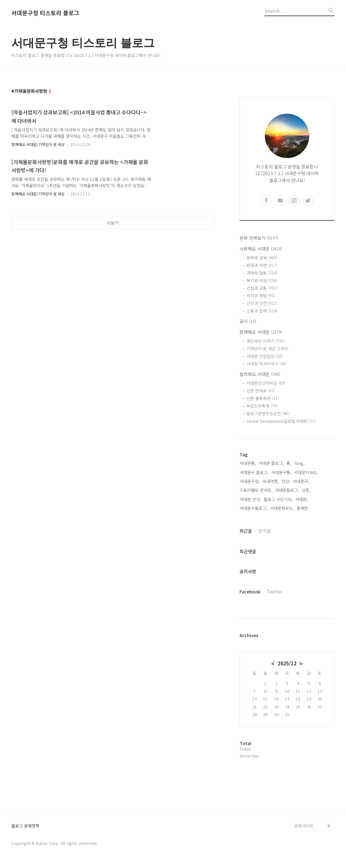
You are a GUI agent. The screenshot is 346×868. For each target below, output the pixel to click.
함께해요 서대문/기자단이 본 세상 (38, 144)
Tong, (299, 463)
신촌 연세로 (261, 391)
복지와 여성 (262, 280)
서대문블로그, (287, 490)
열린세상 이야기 (266, 341)
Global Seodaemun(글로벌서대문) (281, 421)
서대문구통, (281, 472)
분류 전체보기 (259, 238)
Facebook (250, 592)
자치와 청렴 (261, 296)
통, (289, 463)
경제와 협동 (262, 273)
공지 (248, 321)
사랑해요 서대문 (261, 249)
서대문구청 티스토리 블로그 (45, 13)
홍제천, (303, 508)
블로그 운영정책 (25, 826)
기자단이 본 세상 (267, 348)
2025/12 (287, 663)
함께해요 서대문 (261, 332)
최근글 (246, 531)
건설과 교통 (262, 288)
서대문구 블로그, (254, 472)
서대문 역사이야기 (266, 364)
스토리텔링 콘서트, (256, 490)
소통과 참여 (262, 311)
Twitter (275, 592)
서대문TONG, (306, 472)
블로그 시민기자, (278, 499)
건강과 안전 (262, 303)
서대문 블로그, (271, 463)
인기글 (264, 531)
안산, (286, 481)
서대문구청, (250, 481)
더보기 (113, 223)
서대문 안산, (250, 499)
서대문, (302, 499)
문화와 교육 (262, 258)
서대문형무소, (282, 508)
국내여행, (271, 481)
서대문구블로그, (253, 508)
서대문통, (248, 463)
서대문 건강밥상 (265, 356)
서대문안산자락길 (266, 383)
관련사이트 (304, 826)
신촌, (306, 490)
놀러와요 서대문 (260, 374)
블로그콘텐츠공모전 (268, 413)
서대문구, (301, 481)
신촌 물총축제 (263, 398)
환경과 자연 (262, 265)
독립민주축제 (262, 406)
